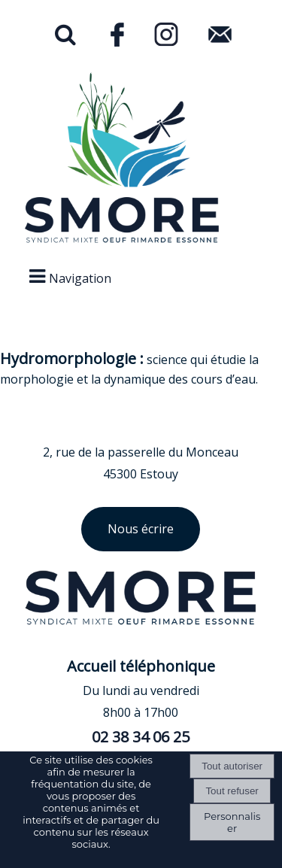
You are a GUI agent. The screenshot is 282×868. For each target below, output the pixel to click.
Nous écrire (141, 529)
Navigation (80, 278)
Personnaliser (232, 822)
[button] (65, 38)
